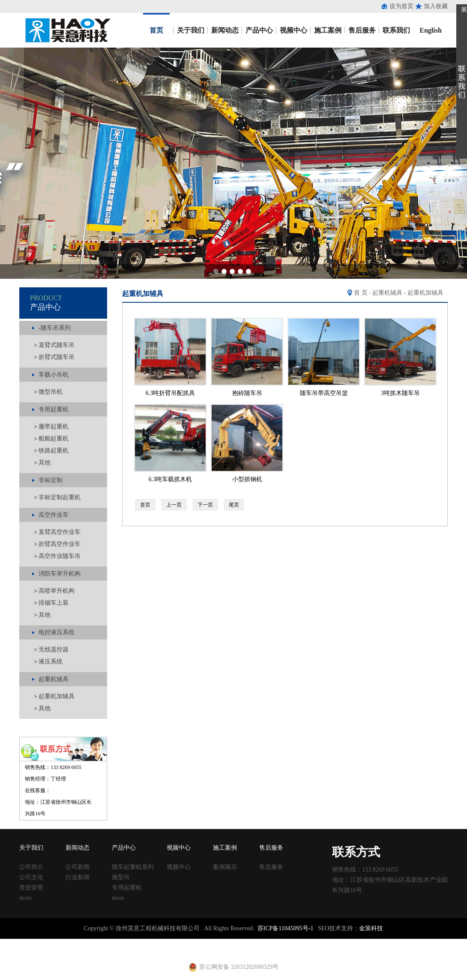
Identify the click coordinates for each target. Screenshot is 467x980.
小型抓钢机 (247, 479)
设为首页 (401, 6)
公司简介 (31, 867)
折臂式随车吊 (57, 357)
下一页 (205, 505)
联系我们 (396, 30)
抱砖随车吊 (247, 393)
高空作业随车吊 (60, 556)
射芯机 (174, 950)
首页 (156, 30)
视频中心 (293, 30)
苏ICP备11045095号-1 (286, 928)
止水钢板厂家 (42, 942)
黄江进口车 (150, 950)
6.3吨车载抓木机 (171, 479)
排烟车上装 (54, 603)
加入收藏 (436, 6)
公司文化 (31, 877)
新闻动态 (225, 30)
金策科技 (371, 928)
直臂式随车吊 (57, 345)
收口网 (99, 942)
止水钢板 (12, 942)
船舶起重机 (54, 439)
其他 (45, 463)
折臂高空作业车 (60, 544)
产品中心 (259, 30)
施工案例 (328, 30)
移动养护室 (309, 942)
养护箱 (126, 950)
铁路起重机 (54, 451)
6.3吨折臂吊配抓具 (171, 393)
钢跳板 (333, 942)
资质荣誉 (31, 888)
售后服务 (362, 30)
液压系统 (51, 662)
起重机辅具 (387, 293)
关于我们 (191, 30)
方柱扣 (261, 942)
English (431, 30)
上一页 (174, 505)
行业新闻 (78, 877)
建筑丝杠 (282, 942)
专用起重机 (127, 888)
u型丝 (109, 950)
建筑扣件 (198, 942)
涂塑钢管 (120, 942)
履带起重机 (54, 427)
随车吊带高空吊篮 (324, 393)
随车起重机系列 (133, 867)
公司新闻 (78, 867)
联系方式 (356, 852)
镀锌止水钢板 (414, 942)
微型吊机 (51, 392)
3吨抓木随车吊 (400, 393)
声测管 (177, 942)
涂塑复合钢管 (150, 942)
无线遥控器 (54, 650)
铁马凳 (219, 942)
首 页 (361, 293)
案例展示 (225, 867)
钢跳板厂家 (357, 942)
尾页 (234, 505)
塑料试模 (240, 942)
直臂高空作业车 (60, 532)
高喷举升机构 (57, 591)
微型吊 (121, 877)
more (25, 898)
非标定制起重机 (60, 497)
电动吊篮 (213, 950)
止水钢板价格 (24, 950)
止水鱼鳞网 (75, 942)
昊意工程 (67, 30)
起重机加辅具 (57, 696)
